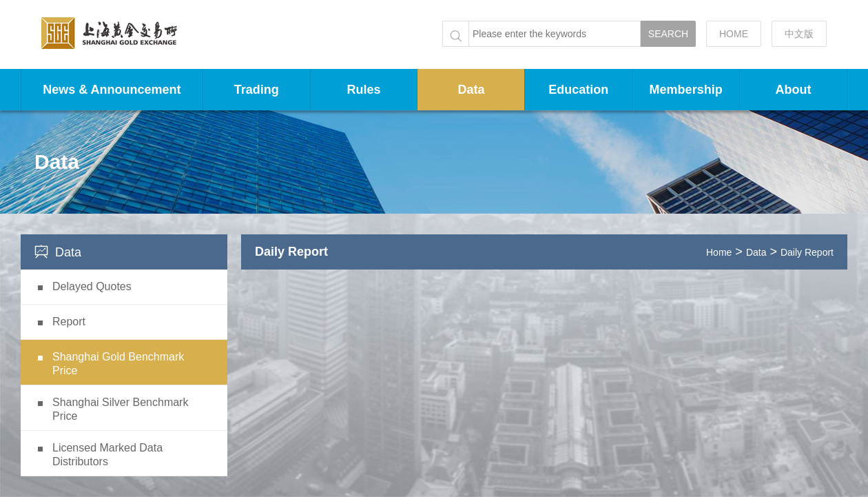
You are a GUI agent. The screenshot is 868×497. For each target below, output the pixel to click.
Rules (364, 90)
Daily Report (807, 252)
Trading (257, 90)
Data (471, 90)
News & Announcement (112, 90)
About (794, 90)
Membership (686, 90)
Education (578, 90)
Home (719, 252)
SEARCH (668, 34)
